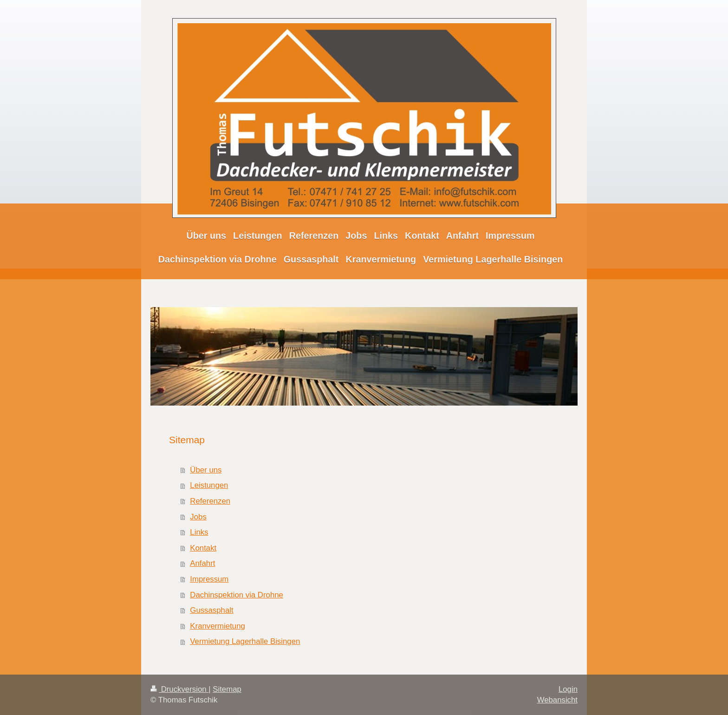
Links (199, 532)
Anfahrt (202, 563)
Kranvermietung (217, 626)
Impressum (209, 579)
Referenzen (210, 501)
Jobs (198, 517)
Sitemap (227, 689)
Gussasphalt (211, 610)
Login (568, 689)
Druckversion (179, 689)
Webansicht (557, 700)
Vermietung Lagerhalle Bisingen (245, 641)
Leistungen (209, 485)
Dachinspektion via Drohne (237, 595)
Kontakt (203, 548)
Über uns (206, 470)
